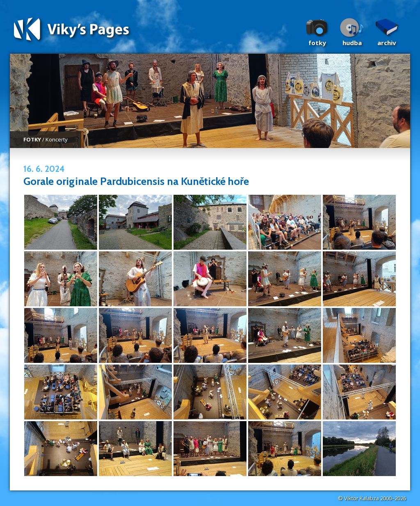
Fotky (317, 43)
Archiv (387, 43)
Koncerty (57, 139)
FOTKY (32, 139)
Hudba (352, 43)
